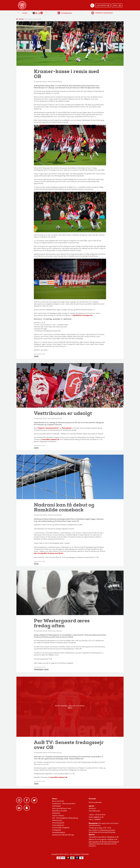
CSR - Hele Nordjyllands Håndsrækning (65, 818)
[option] (32, 13)
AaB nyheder (58, 799)
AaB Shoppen (57, 806)
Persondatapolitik (58, 823)
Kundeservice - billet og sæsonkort (64, 804)
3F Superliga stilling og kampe (97, 799)
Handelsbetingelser (59, 832)
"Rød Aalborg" (67, 428)
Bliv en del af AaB (58, 801)
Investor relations (58, 816)
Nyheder (21, 19)
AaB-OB (36, 356)
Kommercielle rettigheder (61, 828)
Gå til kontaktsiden (95, 802)
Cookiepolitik (57, 830)
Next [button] (18, 13)
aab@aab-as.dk (98, 817)
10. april (25, 13)
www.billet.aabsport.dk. (59, 777)
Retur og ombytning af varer (62, 808)
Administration (57, 820)
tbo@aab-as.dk (112, 839)
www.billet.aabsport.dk (51, 439)
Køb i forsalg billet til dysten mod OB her (49, 553)
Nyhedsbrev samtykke (60, 811)
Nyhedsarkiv (56, 813)
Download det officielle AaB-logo (63, 835)
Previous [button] (47, 13)
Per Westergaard (39, 670)
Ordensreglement (58, 825)
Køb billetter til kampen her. (83, 315)
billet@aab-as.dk (113, 837)
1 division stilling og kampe (99, 799)
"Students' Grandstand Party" (48, 428)
